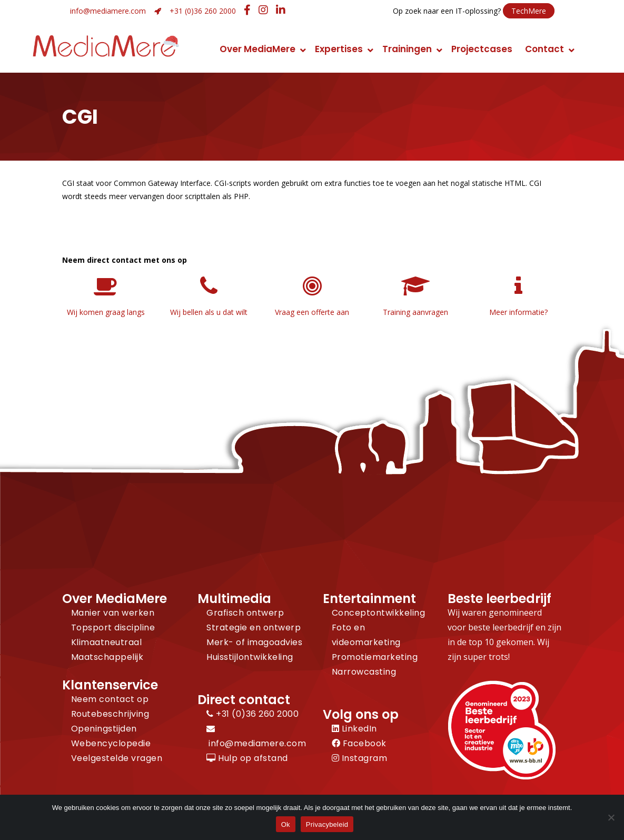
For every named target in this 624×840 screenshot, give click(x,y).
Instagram (360, 758)
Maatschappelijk (107, 657)
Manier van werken (113, 613)
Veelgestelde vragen (117, 758)
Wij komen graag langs (106, 312)
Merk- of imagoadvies (254, 642)
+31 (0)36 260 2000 (203, 11)
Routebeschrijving (110, 714)
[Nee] (611, 817)
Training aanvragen (415, 312)
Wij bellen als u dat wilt (209, 312)
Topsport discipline (113, 627)
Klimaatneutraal (107, 642)
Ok (286, 824)
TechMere (529, 11)
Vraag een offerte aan (312, 312)
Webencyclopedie (111, 743)
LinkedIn (354, 729)
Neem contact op (110, 699)
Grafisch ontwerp (245, 613)
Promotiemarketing (375, 657)
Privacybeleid (327, 824)
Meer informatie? (518, 312)
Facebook (359, 743)
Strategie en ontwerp (254, 627)
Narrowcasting (364, 672)
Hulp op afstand (247, 758)
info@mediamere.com (108, 11)
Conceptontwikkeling (379, 613)
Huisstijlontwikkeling (250, 657)
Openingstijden (104, 729)
